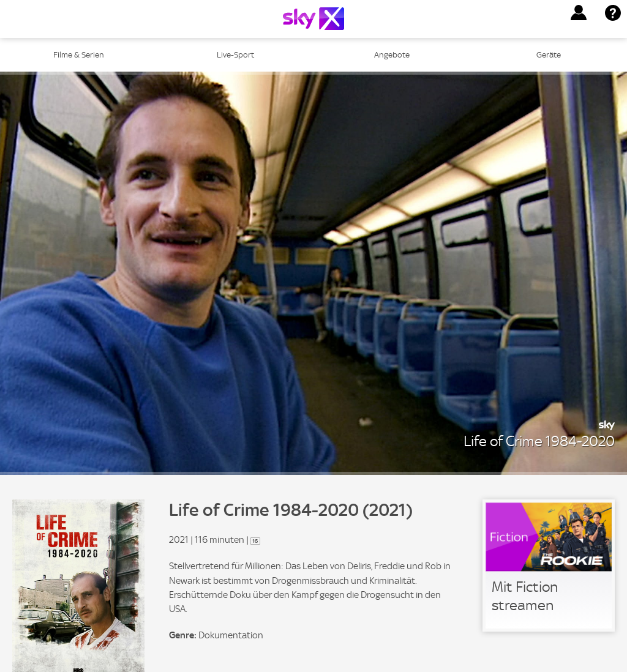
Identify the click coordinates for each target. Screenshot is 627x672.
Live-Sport (235, 55)
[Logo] (313, 19)
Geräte (549, 55)
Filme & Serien (79, 55)
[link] (549, 566)
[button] (579, 13)
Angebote (392, 55)
